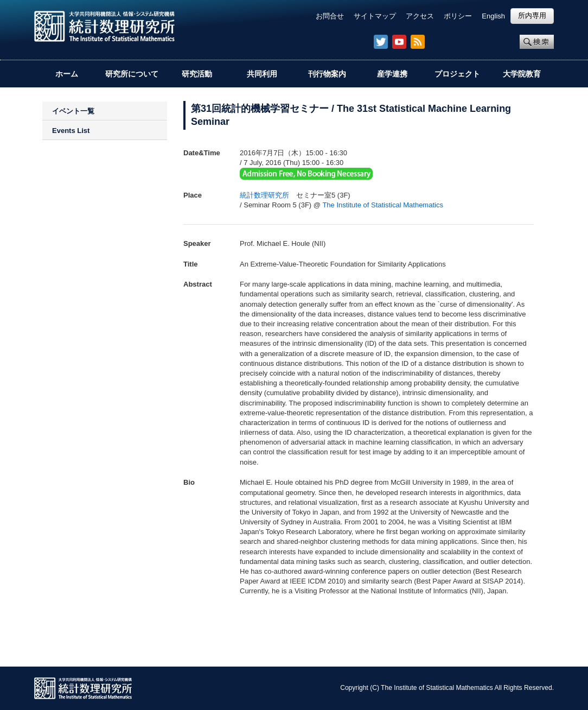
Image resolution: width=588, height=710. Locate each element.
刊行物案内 (327, 74)
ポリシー (458, 16)
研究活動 (197, 74)
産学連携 (392, 74)
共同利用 (262, 74)
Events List (71, 131)
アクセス (420, 16)
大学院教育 (522, 74)
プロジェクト (457, 74)
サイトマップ (375, 16)
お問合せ (330, 16)
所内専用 (532, 15)
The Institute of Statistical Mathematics (383, 205)
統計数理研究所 (264, 195)
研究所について (132, 74)
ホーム (67, 74)
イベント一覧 (73, 111)
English (493, 16)
